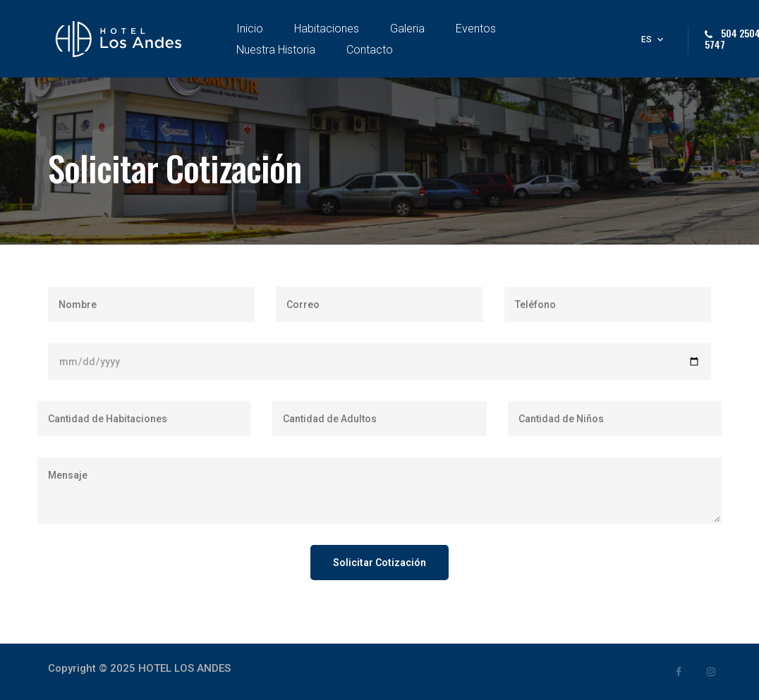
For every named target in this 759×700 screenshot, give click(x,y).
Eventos (476, 29)
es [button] (646, 39)
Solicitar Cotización (379, 563)
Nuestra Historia (276, 50)
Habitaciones (327, 29)
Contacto (370, 50)
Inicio (250, 29)
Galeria (407, 29)
